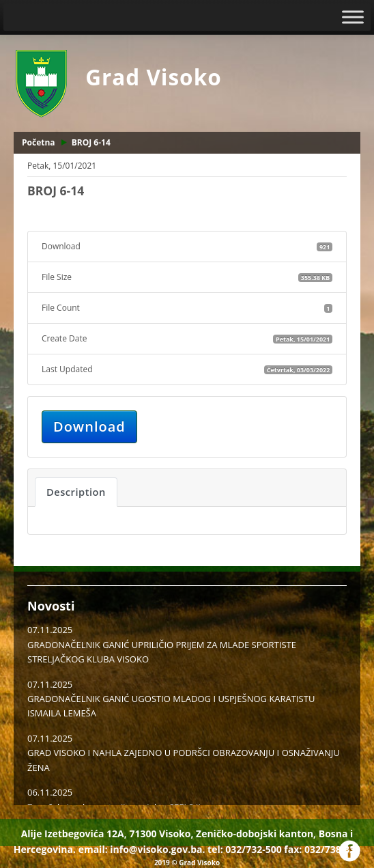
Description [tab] (76, 492)
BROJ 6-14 (91, 142)
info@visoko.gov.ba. (157, 849)
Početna (39, 142)
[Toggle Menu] (353, 17)
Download (89, 426)
